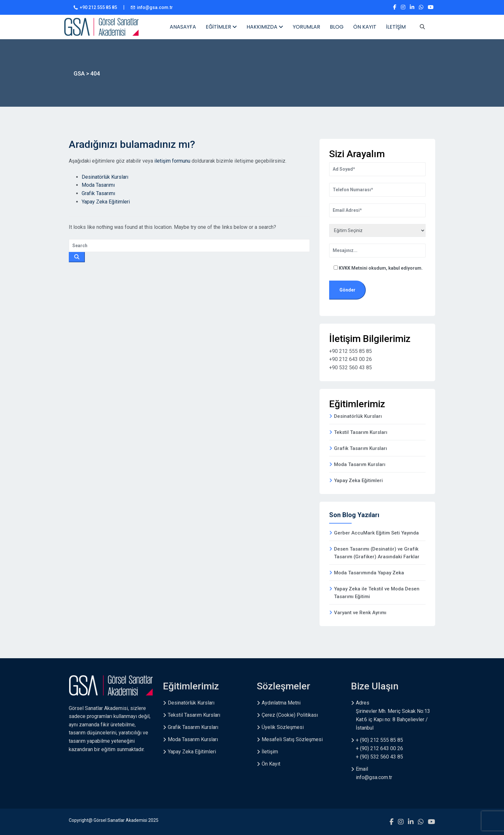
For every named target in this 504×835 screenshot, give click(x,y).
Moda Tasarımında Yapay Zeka (369, 573)
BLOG (337, 27)
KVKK (345, 268)
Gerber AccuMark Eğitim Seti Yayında (376, 533)
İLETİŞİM (396, 27)
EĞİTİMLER (221, 27)
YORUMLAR (306, 27)
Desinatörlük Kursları (105, 177)
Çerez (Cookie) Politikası (290, 715)
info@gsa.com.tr (155, 7)
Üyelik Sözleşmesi (283, 727)
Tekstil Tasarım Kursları (361, 432)
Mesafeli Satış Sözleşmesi (292, 739)
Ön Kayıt (271, 764)
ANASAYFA (183, 27)
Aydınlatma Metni (281, 703)
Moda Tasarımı (98, 185)
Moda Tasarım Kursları (360, 464)
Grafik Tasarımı (98, 193)
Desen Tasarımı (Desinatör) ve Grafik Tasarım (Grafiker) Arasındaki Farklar (377, 553)
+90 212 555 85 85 (98, 7)
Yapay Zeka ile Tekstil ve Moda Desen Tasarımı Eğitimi (377, 593)
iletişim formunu (172, 161)
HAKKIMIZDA (265, 27)
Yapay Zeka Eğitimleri (106, 202)
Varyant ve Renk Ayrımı (360, 613)
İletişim (270, 752)
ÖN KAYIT (365, 27)
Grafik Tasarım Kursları (360, 448)
